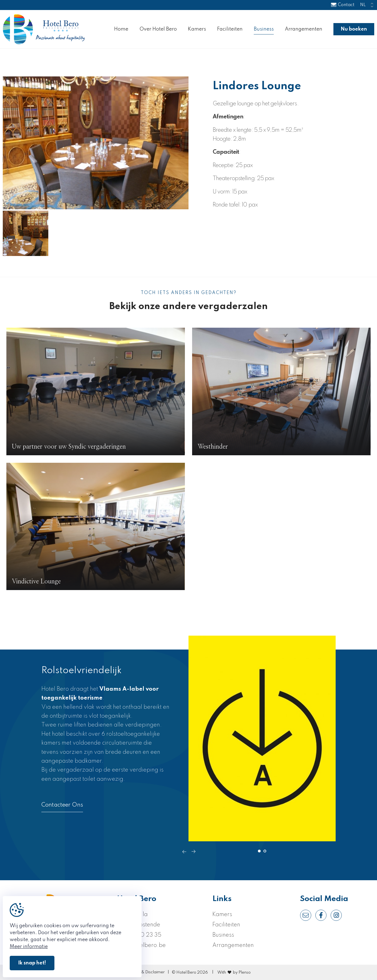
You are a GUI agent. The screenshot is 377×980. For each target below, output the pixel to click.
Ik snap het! (32, 963)
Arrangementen (304, 29)
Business (264, 29)
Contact (343, 5)
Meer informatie (29, 947)
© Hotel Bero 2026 (190, 972)
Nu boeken (354, 29)
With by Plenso (234, 972)
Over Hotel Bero (158, 29)
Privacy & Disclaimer (146, 972)
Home (121, 29)
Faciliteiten (230, 29)
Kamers (197, 29)
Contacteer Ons (62, 805)
